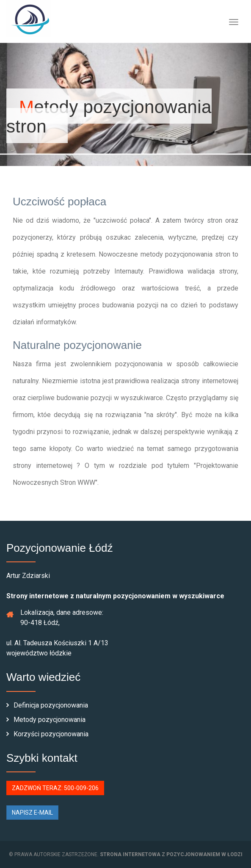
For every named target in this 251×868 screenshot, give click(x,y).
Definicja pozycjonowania (47, 705)
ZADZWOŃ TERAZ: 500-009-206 (55, 788)
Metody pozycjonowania (46, 720)
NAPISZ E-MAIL (32, 813)
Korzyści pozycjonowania (47, 734)
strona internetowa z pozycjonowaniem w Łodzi (171, 854)
